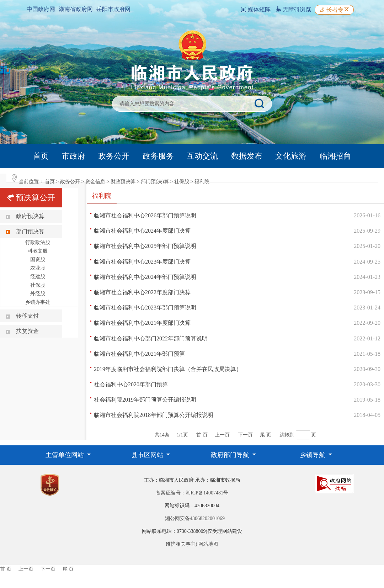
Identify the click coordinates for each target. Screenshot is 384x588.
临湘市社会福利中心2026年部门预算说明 (145, 215)
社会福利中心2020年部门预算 (131, 384)
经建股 (38, 277)
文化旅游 (291, 156)
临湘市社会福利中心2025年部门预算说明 (145, 246)
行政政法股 (38, 242)
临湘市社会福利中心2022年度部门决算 (142, 292)
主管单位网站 (66, 455)
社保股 (182, 182)
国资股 (38, 259)
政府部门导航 (231, 455)
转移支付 (27, 316)
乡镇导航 (313, 455)
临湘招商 (335, 156)
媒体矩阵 (256, 9)
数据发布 (247, 156)
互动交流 (202, 156)
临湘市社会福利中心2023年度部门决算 (142, 262)
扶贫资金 (27, 331)
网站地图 (208, 544)
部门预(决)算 (155, 182)
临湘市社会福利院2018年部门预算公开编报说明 (154, 415)
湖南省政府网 (76, 9)
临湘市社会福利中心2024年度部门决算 (142, 231)
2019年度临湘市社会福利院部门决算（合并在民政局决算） (168, 369)
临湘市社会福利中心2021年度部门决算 (142, 323)
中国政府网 (41, 9)
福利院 (202, 182)
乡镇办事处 (38, 302)
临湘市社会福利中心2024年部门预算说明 (145, 277)
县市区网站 (148, 455)
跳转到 (287, 435)
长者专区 (334, 10)
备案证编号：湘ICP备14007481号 (192, 493)
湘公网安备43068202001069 (195, 518)
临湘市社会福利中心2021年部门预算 (139, 354)
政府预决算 (30, 216)
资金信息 (95, 182)
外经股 (38, 294)
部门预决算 (30, 231)
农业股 (38, 268)
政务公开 (114, 156)
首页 (41, 156)
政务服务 (158, 156)
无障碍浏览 (293, 9)
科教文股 (38, 251)
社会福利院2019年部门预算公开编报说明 (145, 400)
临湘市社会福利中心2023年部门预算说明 (145, 308)
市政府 (74, 156)
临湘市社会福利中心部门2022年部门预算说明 (151, 338)
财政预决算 (123, 182)
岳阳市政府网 (113, 9)
